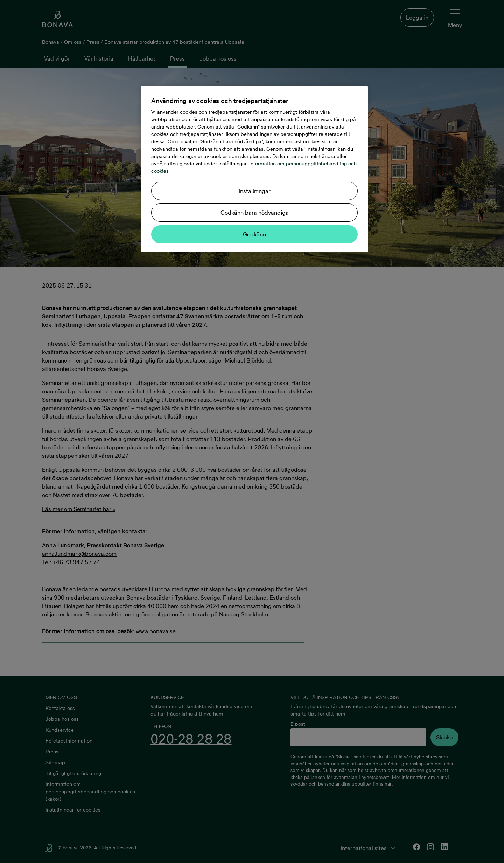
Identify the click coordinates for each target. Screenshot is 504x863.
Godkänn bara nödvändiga (255, 213)
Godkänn (254, 234)
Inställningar (255, 191)
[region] (254, 169)
